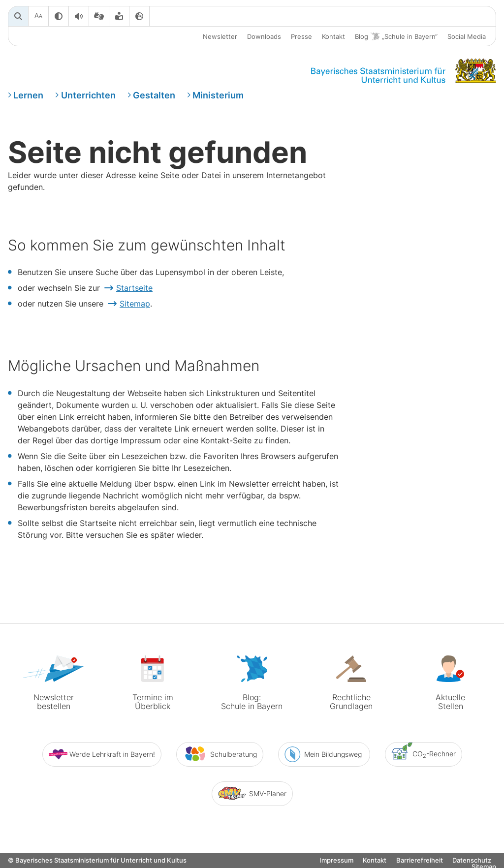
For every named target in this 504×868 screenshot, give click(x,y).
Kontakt (333, 36)
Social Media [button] (467, 36)
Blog (396, 37)
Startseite (134, 288)
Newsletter (220, 36)
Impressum (336, 860)
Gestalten (154, 95)
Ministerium (218, 95)
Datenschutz (472, 860)
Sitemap (135, 304)
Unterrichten (88, 95)
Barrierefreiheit (420, 860)
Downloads (264, 36)
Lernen (28, 95)
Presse (301, 36)
